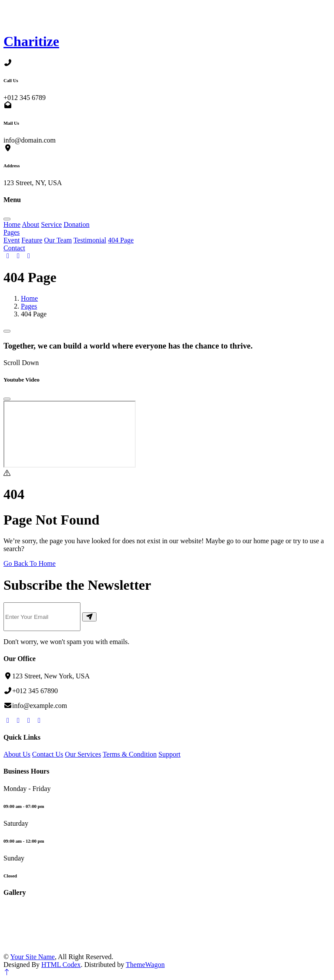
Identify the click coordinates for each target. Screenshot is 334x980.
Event (12, 240)
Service (51, 224)
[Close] (7, 399)
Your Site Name (33, 957)
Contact (14, 248)
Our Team (58, 240)
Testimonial (90, 240)
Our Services (83, 754)
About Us (17, 754)
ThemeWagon (145, 965)
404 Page (121, 240)
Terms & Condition (130, 754)
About (30, 224)
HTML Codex (61, 965)
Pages (12, 232)
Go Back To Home (30, 563)
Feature (32, 240)
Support (169, 754)
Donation (77, 224)
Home (12, 224)
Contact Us (48, 754)
